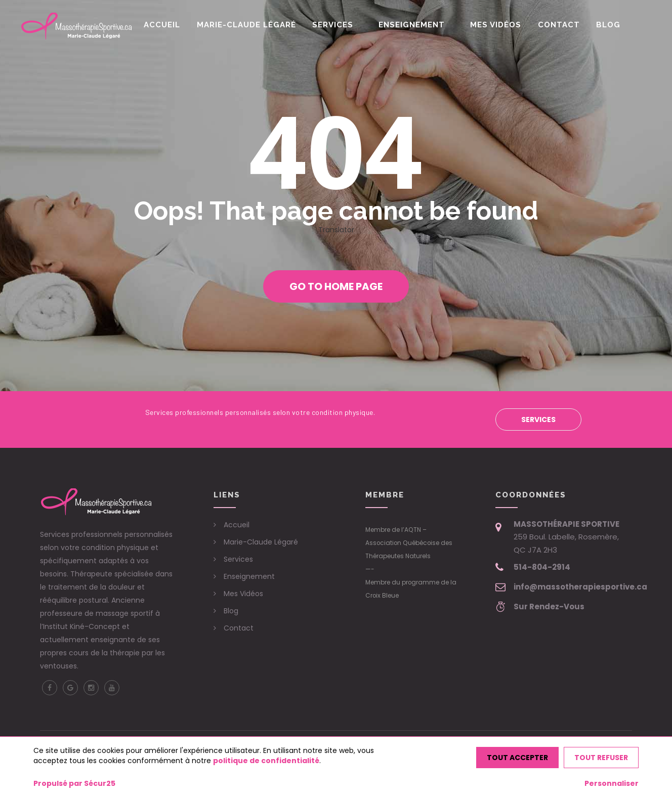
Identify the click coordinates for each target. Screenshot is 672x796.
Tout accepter (517, 758)
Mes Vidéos (505, 25)
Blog (611, 25)
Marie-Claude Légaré (268, 25)
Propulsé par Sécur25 (74, 783)
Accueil (187, 25)
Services (351, 25)
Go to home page (336, 286)
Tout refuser (601, 758)
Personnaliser (612, 783)
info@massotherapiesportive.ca (580, 587)
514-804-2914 (542, 567)
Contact (565, 25)
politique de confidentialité (266, 761)
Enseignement (426, 25)
